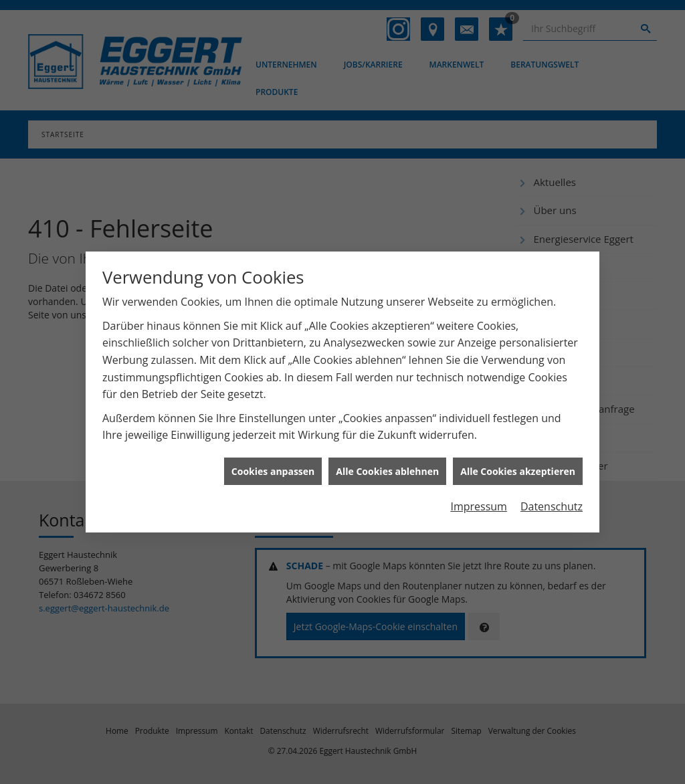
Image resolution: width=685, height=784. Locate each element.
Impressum (478, 503)
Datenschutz (552, 503)
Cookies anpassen (273, 467)
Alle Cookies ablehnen (387, 467)
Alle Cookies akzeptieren (518, 467)
